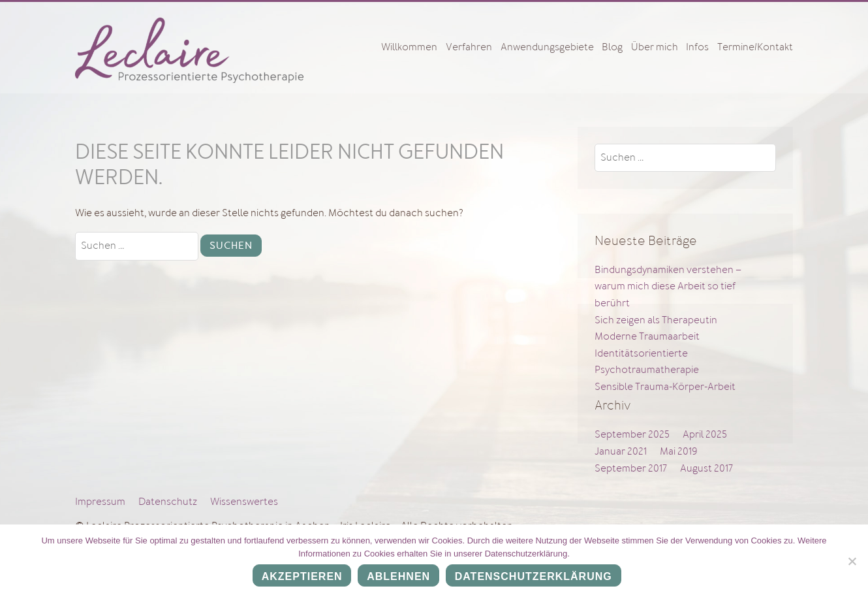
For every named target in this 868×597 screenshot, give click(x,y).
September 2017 (631, 468)
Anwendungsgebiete (547, 47)
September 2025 (632, 434)
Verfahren (469, 47)
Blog (612, 47)
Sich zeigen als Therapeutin (656, 320)
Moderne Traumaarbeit (647, 336)
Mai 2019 (678, 451)
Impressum (100, 502)
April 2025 (705, 434)
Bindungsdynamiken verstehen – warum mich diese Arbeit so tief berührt (668, 286)
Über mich (655, 47)
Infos (697, 47)
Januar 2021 (621, 451)
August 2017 (706, 468)
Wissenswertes (244, 502)
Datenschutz (168, 502)
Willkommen (409, 47)
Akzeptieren (302, 577)
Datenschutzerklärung (534, 577)
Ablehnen (399, 577)
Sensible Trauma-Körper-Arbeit (665, 387)
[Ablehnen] (852, 561)
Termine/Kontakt (755, 47)
